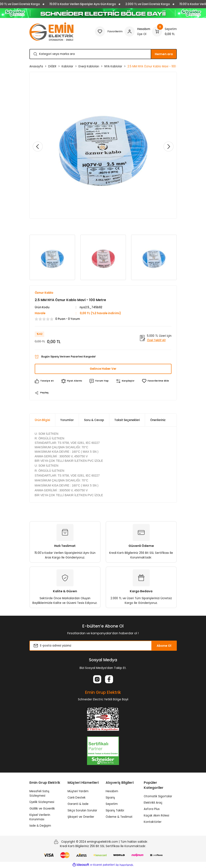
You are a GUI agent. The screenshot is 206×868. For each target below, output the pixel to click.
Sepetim (112, 804)
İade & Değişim (40, 826)
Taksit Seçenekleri (127, 420)
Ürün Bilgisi (42, 420)
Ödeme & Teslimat (119, 817)
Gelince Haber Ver (103, 369)
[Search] (103, 54)
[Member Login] (137, 31)
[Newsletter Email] (103, 646)
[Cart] (164, 31)
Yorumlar (67, 420)
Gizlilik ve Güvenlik (42, 809)
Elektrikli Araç (153, 803)
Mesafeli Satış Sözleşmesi (39, 794)
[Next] (169, 147)
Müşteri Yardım (78, 791)
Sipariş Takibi (115, 810)
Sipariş (110, 798)
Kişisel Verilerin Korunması (40, 817)
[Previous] (38, 147)
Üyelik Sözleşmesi (42, 802)
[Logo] (51, 32)
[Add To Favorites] (156, 381)
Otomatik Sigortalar (158, 797)
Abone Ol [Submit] (164, 646)
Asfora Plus (152, 809)
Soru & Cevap (94, 420)
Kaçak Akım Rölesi (156, 816)
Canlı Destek (77, 798)
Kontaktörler (153, 822)
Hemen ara (164, 54)
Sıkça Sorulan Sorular (82, 810)
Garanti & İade (78, 804)
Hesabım (112, 791)
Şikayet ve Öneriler (81, 817)
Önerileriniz (158, 420)
